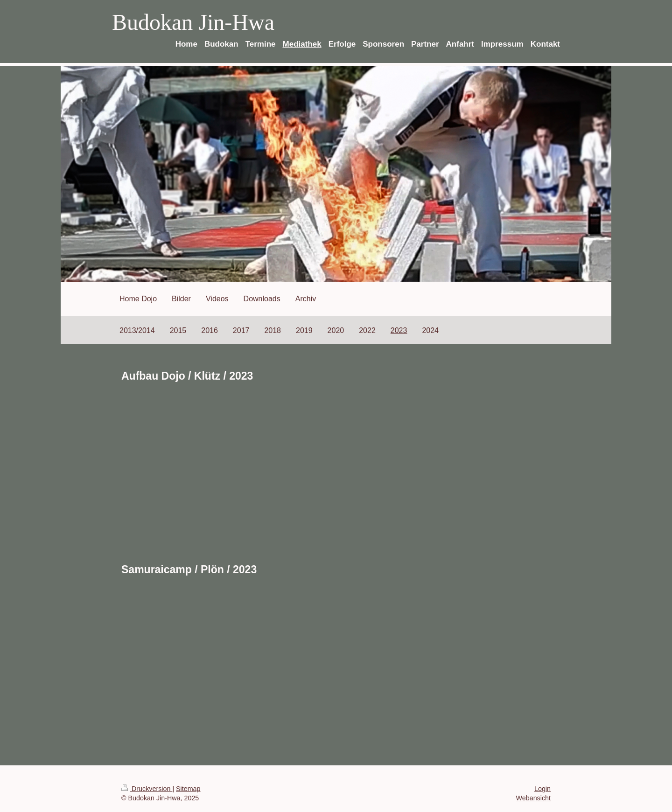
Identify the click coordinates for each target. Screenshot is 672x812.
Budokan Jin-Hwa (193, 22)
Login (542, 789)
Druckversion (147, 789)
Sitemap (188, 789)
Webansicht (533, 798)
